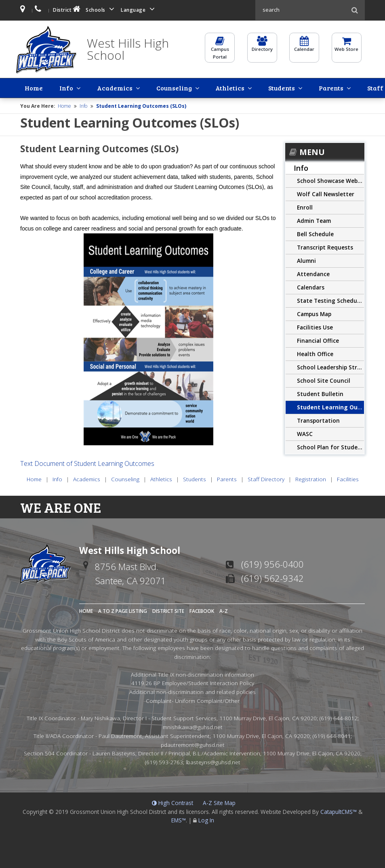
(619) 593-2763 (164, 761)
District (67, 9)
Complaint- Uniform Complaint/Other (193, 700)
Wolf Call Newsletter (326, 193)
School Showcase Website (330, 180)
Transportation (318, 420)
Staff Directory (280, 87)
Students (200, 87)
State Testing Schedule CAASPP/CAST (330, 300)
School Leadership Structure (330, 366)
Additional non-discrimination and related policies (192, 691)
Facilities (362, 87)
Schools (101, 9)
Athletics (164, 87)
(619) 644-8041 (332, 735)
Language (139, 9)
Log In (206, 820)
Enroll (305, 207)
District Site (168, 610)
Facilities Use (315, 326)
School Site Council (324, 380)
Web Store (347, 48)
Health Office (315, 353)
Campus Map (314, 313)
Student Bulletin (320, 393)
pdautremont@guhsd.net (193, 744)
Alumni (306, 260)
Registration (325, 87)
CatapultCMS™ (339, 811)
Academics (78, 87)
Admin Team (314, 220)
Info (44, 87)
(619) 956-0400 (272, 563)
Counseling (122, 87)
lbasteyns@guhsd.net (213, 761)
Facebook (202, 610)
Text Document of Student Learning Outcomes (87, 463)
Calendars (311, 286)
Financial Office (318, 340)
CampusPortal (220, 51)
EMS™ (179, 820)
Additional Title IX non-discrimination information (192, 674)
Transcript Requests (325, 246)
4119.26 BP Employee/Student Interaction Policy (193, 682)
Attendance (313, 273)
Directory (262, 48)
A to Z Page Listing (123, 610)
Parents (235, 87)
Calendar (304, 48)
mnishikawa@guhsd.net (193, 726)
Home (27, 87)
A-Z (224, 610)
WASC (305, 433)
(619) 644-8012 (339, 718)
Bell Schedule (315, 233)
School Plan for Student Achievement (330, 446)
